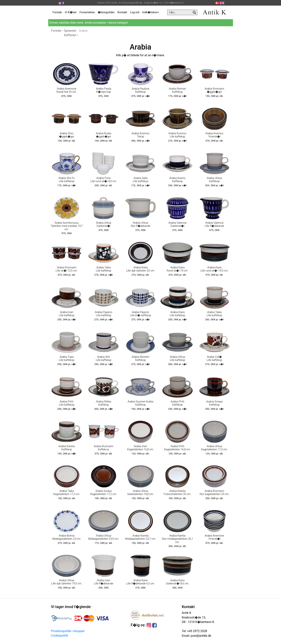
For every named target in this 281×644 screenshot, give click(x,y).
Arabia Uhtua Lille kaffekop (177, 359)
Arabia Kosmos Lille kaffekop (177, 135)
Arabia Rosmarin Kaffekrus (104, 448)
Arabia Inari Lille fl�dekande (104, 582)
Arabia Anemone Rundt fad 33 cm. (67, 90)
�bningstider (106, 12)
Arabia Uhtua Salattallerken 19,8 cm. (140, 493)
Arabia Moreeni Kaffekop (140, 359)
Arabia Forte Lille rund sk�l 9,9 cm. (104, 180)
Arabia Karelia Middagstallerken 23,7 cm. (140, 537)
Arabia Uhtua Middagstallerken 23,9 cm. (103, 537)
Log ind (135, 12)
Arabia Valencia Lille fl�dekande (214, 224)
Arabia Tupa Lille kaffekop (67, 359)
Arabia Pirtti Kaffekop (177, 403)
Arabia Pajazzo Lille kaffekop (104, 314)
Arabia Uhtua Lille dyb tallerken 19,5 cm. (67, 582)
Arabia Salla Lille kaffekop (140, 180)
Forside (57, 12)
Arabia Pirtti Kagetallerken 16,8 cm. (177, 448)
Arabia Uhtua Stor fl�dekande (141, 224)
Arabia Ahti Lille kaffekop (104, 359)
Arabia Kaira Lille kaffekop (177, 314)
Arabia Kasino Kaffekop (177, 180)
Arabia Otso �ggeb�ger (67, 135)
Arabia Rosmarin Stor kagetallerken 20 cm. (214, 493)
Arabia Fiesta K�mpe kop (104, 90)
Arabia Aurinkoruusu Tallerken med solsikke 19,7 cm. (66, 226)
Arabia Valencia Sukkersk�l (177, 224)
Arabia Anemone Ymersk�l (214, 537)
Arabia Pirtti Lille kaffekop (67, 403)
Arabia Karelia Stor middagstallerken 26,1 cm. (177, 539)
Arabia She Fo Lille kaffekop (67, 180)
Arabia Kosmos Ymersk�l (214, 135)
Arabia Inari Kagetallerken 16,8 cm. (140, 448)
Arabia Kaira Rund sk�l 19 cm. (177, 269)
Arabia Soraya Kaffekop (214, 403)
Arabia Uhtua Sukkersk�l (103, 224)
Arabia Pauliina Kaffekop (140, 90)
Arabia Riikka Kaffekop (104, 403)
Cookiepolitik (60, 636)
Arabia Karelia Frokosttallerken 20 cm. (177, 493)
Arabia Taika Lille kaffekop (104, 269)
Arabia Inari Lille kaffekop (67, 314)
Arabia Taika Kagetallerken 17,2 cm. (67, 493)
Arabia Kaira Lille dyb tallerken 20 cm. (140, 269)
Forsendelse (87, 12)
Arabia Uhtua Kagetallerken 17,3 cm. (214, 448)
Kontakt (122, 12)
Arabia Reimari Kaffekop (177, 90)
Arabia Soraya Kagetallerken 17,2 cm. (104, 493)
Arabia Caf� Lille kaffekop (214, 359)
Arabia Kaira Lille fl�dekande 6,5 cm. (141, 582)
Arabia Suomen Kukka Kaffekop (140, 403)
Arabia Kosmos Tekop (140, 135)
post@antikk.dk (201, 636)
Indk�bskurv (150, 12)
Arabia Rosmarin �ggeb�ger (214, 90)
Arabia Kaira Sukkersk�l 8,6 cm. (177, 582)
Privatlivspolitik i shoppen (68, 631)
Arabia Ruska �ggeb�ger (104, 135)
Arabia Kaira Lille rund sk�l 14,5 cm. (214, 269)
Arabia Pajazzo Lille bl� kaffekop (140, 314)
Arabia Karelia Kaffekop (67, 448)
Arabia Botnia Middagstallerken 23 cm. (67, 537)
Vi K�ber (71, 12)
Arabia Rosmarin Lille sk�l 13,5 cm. (67, 269)
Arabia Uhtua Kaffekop (214, 180)
